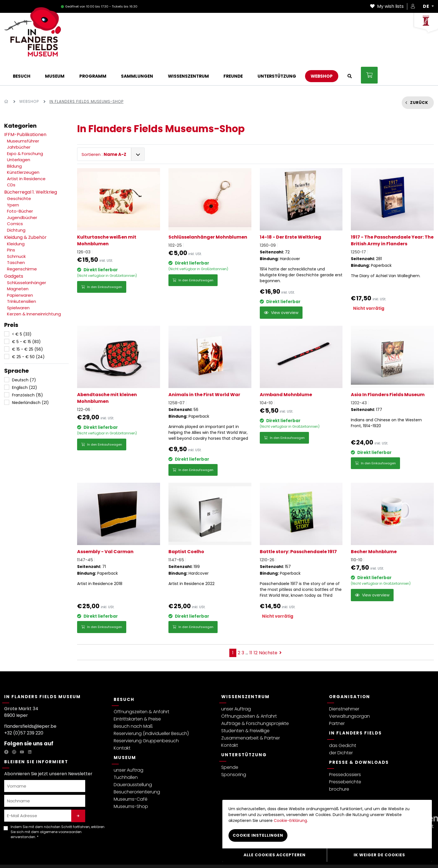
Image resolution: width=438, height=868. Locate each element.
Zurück (419, 80)
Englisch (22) (25, 365)
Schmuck (16, 234)
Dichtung (16, 207)
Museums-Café (131, 776)
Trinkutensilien (22, 279)
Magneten (18, 266)
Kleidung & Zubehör (25, 215)
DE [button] (427, 6)
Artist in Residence (26, 156)
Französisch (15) (28, 372)
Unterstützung (244, 732)
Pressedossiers (345, 752)
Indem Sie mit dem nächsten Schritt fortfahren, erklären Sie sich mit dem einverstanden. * (58, 809)
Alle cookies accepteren (275, 855)
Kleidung (16, 221)
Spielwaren (18, 285)
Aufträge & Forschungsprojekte (255, 701)
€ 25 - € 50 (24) (28, 334)
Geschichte (19, 176)
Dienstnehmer (344, 686)
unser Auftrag (128, 747)
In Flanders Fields (355, 710)
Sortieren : (104, 132)
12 (256, 630)
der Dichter (341, 730)
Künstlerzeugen (23, 150)
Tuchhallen (126, 754)
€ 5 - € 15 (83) (26, 319)
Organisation (350, 674)
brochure (339, 766)
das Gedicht (343, 723)
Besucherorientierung (137, 769)
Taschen (16, 240)
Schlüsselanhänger (27, 260)
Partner (337, 701)
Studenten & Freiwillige (245, 708)
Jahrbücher (19, 124)
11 (251, 630)
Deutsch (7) (24, 357)
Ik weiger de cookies (379, 855)
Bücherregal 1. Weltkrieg (31, 169)
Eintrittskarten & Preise (137, 696)
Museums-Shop (131, 783)
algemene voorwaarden (61, 809)
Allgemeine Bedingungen (70, 855)
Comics (15, 201)
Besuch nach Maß (133, 704)
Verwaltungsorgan (349, 694)
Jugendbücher (22, 195)
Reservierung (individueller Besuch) (151, 711)
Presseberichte (345, 759)
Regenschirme (22, 246)
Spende (230, 744)
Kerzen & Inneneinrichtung (34, 291)
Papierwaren (20, 273)
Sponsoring (234, 752)
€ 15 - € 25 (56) (28, 327)
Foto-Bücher (20, 188)
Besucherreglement (115, 855)
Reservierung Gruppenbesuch (146, 718)
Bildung (14, 143)
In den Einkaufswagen (102, 264)
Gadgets (14, 254)
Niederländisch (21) (30, 380)
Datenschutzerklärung (24, 855)
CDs (11, 162)
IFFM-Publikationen (25, 112)
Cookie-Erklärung (152, 855)
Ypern (13, 182)
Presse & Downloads (359, 739)
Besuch (124, 676)
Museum (125, 735)
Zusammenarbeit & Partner (251, 715)
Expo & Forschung (25, 131)
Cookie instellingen (209, 855)
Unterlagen (19, 137)
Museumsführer (23, 118)
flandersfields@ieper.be (30, 704)
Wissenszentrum (245, 674)
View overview (281, 290)
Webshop (29, 79)
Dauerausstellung (133, 762)
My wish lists (387, 6)
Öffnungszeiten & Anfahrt (141, 689)
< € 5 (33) (22, 311)
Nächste (270, 630)
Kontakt (122, 725)
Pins (11, 227)
